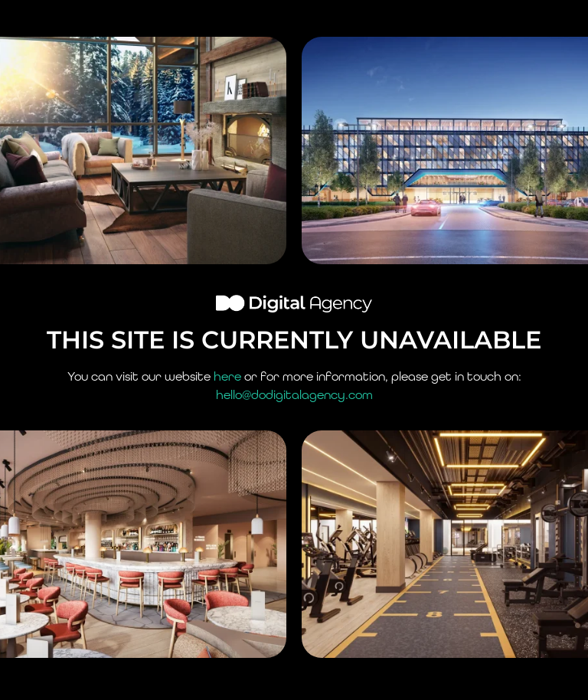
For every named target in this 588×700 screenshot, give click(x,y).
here (227, 376)
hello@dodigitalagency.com (294, 395)
